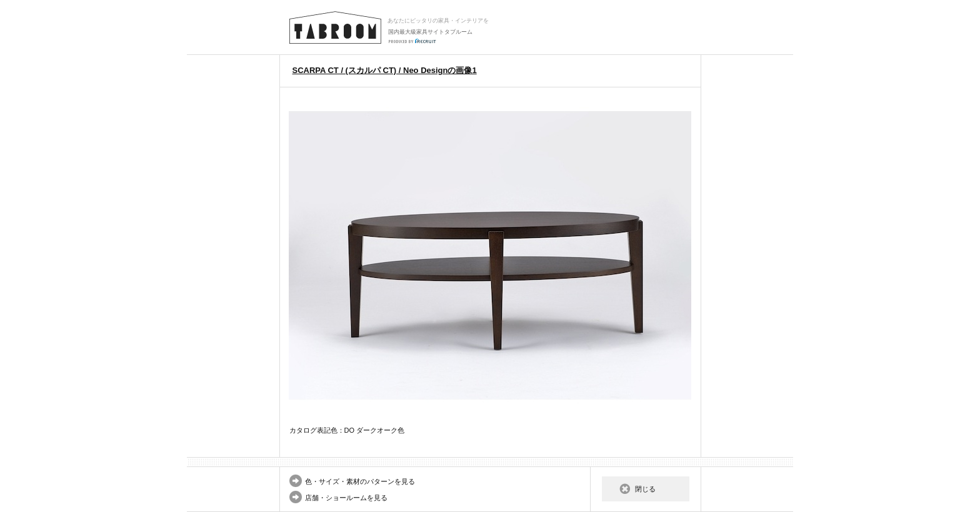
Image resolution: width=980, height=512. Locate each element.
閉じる (645, 489)
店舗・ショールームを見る (346, 498)
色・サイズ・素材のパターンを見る (360, 481)
